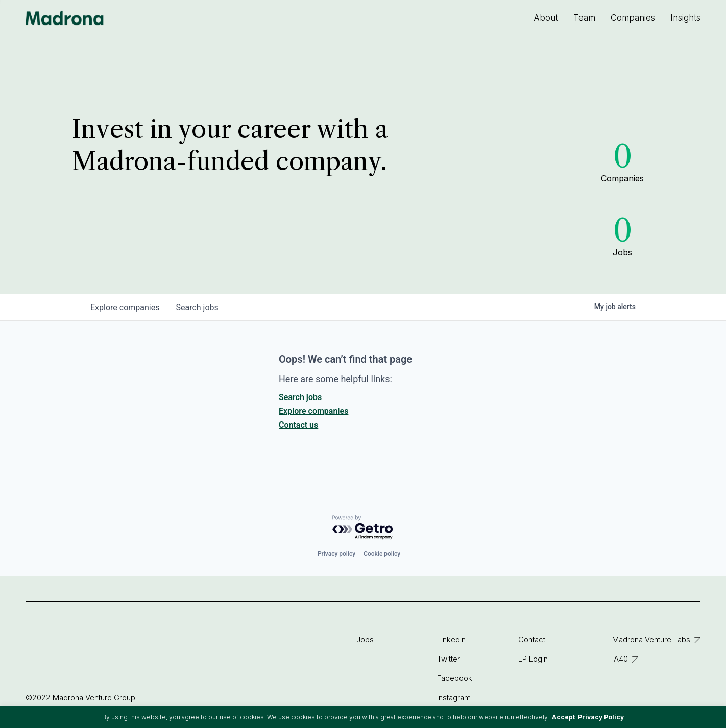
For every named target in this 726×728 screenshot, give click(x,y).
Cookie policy (382, 554)
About (546, 18)
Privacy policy (336, 554)
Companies (633, 18)
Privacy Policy (601, 717)
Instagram (454, 698)
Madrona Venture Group (65, 18)
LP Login (533, 659)
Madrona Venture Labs (651, 639)
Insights (685, 18)
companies (125, 307)
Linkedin (451, 639)
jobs (197, 307)
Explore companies (313, 411)
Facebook (455, 678)
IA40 (620, 659)
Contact (532, 639)
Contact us (298, 425)
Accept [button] (563, 717)
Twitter (449, 659)
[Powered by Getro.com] (363, 528)
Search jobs (300, 397)
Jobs (365, 639)
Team (584, 18)
